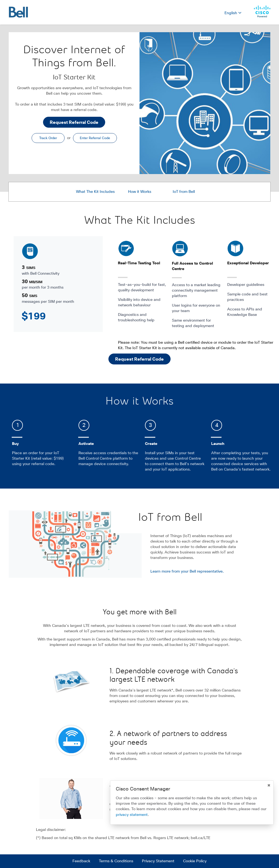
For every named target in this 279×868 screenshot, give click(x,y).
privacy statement (132, 815)
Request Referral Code (74, 122)
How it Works (140, 192)
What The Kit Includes (95, 192)
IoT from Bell (184, 192)
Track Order (48, 138)
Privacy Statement (158, 861)
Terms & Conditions (116, 861)
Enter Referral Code (95, 138)
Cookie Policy (195, 861)
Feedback (81, 861)
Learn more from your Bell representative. (187, 571)
